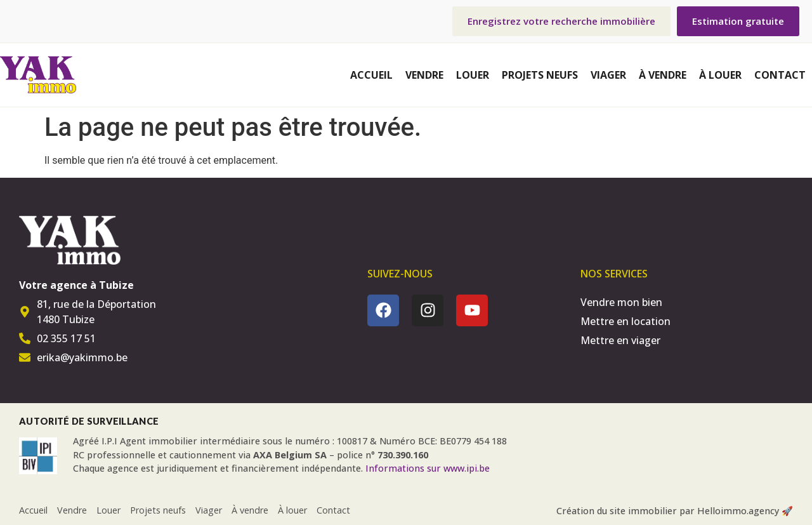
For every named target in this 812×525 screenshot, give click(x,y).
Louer (473, 75)
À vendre (663, 75)
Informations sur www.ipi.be (428, 468)
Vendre (424, 75)
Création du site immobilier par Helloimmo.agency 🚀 (675, 511)
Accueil (371, 75)
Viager (608, 75)
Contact (780, 75)
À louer (720, 75)
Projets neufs (540, 75)
